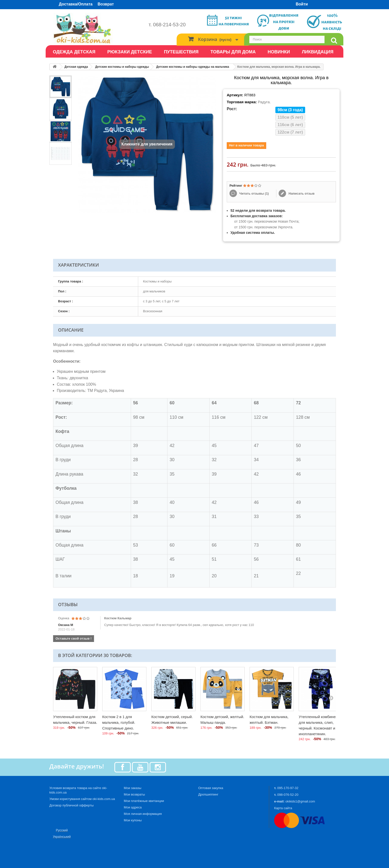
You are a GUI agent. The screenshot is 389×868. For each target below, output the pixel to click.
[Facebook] (123, 767)
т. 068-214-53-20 (167, 25)
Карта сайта (283, 808)
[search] (334, 41)
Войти (302, 4)
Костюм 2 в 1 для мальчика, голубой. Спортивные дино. (119, 722)
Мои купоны (133, 820)
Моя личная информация (143, 814)
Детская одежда (76, 67)
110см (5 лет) (290, 117)
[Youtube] (140, 767)
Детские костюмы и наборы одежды (122, 67)
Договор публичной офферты (71, 805)
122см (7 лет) (290, 132)
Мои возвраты (134, 794)
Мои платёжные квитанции (144, 801)
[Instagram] (158, 767)
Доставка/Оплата (76, 4)
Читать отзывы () (254, 193)
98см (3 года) (290, 110)
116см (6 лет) (290, 125)
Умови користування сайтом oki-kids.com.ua (82, 799)
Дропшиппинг (208, 794)
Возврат (106, 4)
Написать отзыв (301, 193)
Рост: (232, 109)
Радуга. (264, 102)
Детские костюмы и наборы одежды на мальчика (193, 67)
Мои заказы (133, 788)
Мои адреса (133, 807)
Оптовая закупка (211, 788)
